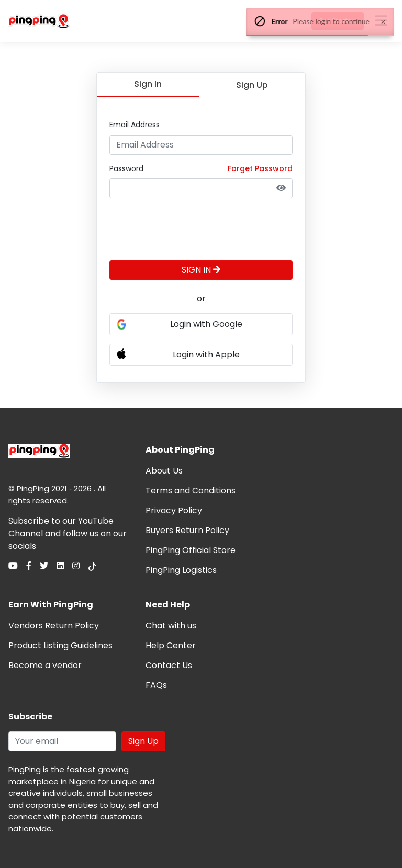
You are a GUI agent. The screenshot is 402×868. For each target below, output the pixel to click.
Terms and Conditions (191, 491)
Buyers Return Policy (187, 530)
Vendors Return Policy (54, 625)
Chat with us (171, 625)
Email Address (135, 125)
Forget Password (260, 168)
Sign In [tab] (148, 84)
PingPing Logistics (181, 570)
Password (126, 168)
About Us (164, 471)
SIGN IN (201, 270)
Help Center (171, 645)
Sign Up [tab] (252, 85)
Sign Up (143, 741)
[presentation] (189, 227)
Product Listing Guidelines (60, 645)
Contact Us (169, 665)
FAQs (156, 685)
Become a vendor (45, 665)
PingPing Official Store (191, 550)
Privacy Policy (174, 510)
